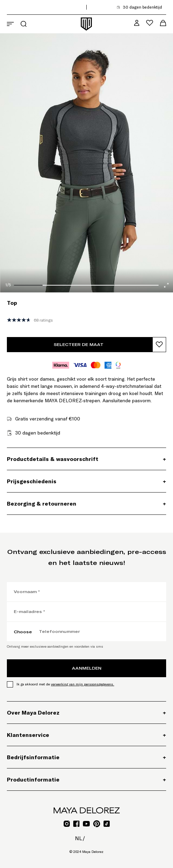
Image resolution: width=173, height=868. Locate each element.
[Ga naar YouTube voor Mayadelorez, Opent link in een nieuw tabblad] (86, 824)
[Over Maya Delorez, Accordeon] (86, 713)
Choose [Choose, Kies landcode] (23, 632)
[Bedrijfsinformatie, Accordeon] (86, 757)
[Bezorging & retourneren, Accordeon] (86, 504)
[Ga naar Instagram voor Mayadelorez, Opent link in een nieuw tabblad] (67, 824)
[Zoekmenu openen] (24, 24)
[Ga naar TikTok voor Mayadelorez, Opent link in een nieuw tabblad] (107, 824)
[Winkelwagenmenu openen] (163, 23)
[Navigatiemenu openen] (10, 24)
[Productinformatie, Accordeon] (86, 779)
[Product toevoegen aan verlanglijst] (159, 345)
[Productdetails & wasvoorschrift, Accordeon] (86, 459)
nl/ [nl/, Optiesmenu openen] (80, 838)
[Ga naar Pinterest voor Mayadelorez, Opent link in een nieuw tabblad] (97, 824)
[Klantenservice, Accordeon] (86, 735)
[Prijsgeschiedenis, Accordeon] (86, 481)
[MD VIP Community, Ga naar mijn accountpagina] (137, 23)
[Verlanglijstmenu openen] (150, 23)
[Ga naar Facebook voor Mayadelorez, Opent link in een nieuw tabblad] (76, 824)
